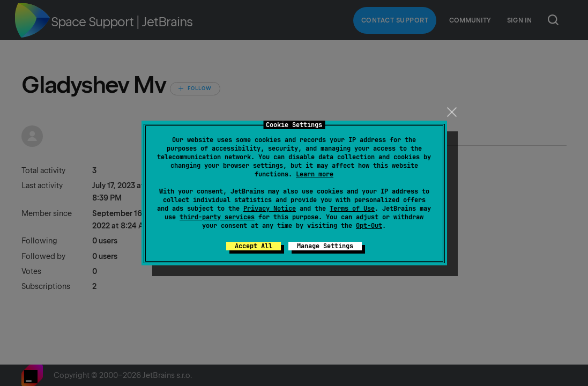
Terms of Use (352, 209)
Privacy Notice (270, 209)
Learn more (315, 174)
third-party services (217, 217)
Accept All (254, 246)
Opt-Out (369, 226)
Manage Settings (325, 246)
